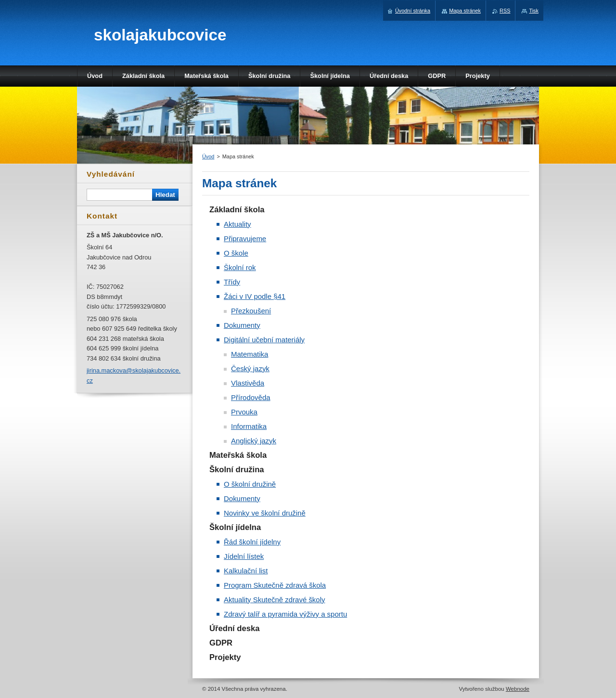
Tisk (534, 11)
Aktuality (237, 224)
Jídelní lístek (244, 556)
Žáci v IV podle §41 (255, 296)
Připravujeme (245, 239)
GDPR (221, 643)
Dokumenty (242, 325)
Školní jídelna (235, 527)
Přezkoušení (251, 311)
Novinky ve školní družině (265, 513)
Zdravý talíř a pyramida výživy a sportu (285, 614)
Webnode (518, 689)
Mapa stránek (465, 11)
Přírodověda (251, 397)
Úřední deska (234, 628)
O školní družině (250, 484)
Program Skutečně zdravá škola (275, 585)
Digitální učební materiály (264, 340)
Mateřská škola (238, 455)
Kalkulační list (246, 571)
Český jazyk (250, 368)
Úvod (208, 156)
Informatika (249, 426)
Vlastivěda (248, 383)
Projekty (225, 657)
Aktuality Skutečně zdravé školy (275, 600)
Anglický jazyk (254, 441)
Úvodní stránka (413, 11)
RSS (505, 11)
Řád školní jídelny (252, 542)
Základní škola (237, 210)
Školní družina (237, 470)
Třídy (232, 282)
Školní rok (240, 267)
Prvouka (244, 412)
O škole (236, 253)
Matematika (250, 354)
